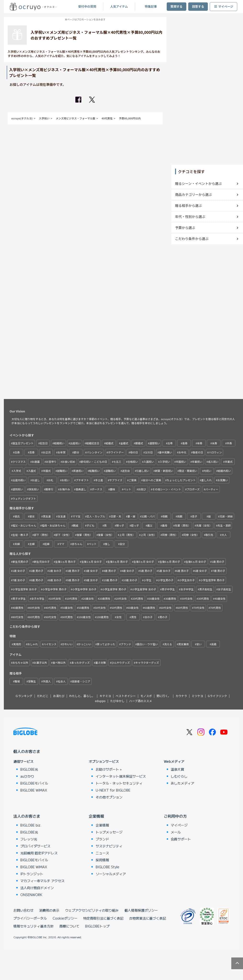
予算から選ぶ (185, 228)
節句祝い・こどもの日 (94, 462)
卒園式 (47, 471)
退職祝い (110, 471)
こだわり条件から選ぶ (192, 239)
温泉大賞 (177, 769)
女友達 (62, 516)
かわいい (67, 644)
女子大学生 (38, 599)
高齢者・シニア (81, 681)
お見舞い (223, 480)
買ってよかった (106, 644)
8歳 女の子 (55, 580)
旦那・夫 (116, 516)
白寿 (17, 452)
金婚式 (124, 443)
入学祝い (44, 118)
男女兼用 (183, 644)
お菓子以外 (41, 663)
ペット (127, 489)
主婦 (32, 544)
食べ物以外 (59, 663)
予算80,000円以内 (130, 118)
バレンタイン (94, 452)
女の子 (149, 617)
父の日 (149, 452)
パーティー (212, 489)
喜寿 (185, 443)
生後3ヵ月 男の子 (118, 562)
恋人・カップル (96, 516)
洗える (168, 644)
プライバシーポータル (30, 918)
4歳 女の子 (128, 571)
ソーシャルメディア (111, 874)
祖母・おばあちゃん (54, 525)
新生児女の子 (42, 562)
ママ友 (76, 516)
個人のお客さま (27, 751)
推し (107, 544)
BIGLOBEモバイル (34, 783)
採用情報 (102, 860)
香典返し (81, 489)
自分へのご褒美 (152, 480)
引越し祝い (143, 471)
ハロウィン (215, 452)
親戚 (76, 525)
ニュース (102, 853)
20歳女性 (88, 599)
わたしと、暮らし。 (82, 696)
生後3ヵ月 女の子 (144, 562)
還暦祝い (155, 443)
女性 (119, 617)
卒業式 (229, 462)
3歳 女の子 (91, 571)
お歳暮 (36, 462)
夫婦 (17, 544)
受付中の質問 (87, 6)
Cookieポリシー (65, 918)
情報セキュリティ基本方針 (33, 926)
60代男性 (183, 608)
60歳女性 (133, 608)
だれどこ (43, 696)
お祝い (65, 480)
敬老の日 (198, 452)
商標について (69, 926)
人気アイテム (119, 6)
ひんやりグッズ (121, 663)
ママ (62, 544)
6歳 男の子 (183, 571)
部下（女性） (63, 535)
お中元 (182, 452)
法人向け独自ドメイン (37, 888)
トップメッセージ (109, 832)
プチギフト (82, 480)
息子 (194, 516)
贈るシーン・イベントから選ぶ (198, 183)
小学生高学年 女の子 (144, 589)
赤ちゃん (77, 544)
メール (176, 832)
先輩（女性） (204, 525)
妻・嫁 (131, 516)
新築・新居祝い (164, 471)
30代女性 (187, 599)
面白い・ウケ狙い (147, 644)
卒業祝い (197, 462)
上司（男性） (127, 535)
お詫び (142, 489)
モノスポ (146, 696)
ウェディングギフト (24, 499)
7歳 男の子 (219, 571)
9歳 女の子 (91, 580)
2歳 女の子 (55, 571)
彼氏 (17, 516)
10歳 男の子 (110, 580)
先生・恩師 (224, 525)
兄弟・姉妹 (226, 516)
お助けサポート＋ (109, 769)
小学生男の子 (166, 580)
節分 (77, 452)
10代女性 (55, 599)
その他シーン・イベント (167, 489)
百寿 (32, 452)
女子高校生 (224, 589)
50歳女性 (67, 608)
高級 (214, 644)
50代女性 (100, 608)
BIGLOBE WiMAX (34, 790)
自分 (122, 544)
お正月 (47, 452)
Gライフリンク (217, 696)
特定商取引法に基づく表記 (103, 918)
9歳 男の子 (73, 580)
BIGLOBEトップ (97, 926)
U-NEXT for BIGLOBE (113, 790)
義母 (165, 525)
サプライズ (116, 480)
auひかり (27, 776)
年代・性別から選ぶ (190, 217)
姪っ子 (135, 525)
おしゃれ (33, 644)
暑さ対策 (100, 663)
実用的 (17, 644)
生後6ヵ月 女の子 (196, 562)
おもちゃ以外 (20, 663)
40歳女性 (220, 599)
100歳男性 (103, 617)
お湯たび (59, 696)
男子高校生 (206, 589)
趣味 (112, 489)
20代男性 (138, 599)
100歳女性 (85, 617)
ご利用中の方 (175, 816)
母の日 (134, 452)
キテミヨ (105, 696)
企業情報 (96, 816)
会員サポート (181, 839)
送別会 (126, 471)
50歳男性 (84, 608)
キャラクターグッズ (147, 663)
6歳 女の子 (201, 571)
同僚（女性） (191, 535)
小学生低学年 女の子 (25, 589)
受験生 (32, 681)
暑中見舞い (166, 452)
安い (199, 644)
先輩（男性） (183, 525)
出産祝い (75, 443)
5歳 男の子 (146, 571)
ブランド (126, 644)
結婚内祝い (224, 471)
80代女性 (18, 617)
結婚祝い (59, 443)
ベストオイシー (126, 696)
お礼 (51, 480)
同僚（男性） (170, 535)
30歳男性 (171, 599)
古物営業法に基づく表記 (148, 918)
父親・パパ (148, 516)
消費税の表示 (49, 910)
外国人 (47, 681)
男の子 (163, 617)
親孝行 (49, 489)
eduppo (100, 701)
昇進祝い (78, 471)
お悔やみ (65, 489)
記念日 (44, 443)
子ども (91, 525)
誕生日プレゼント (23, 443)
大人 (224, 535)
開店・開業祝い (188, 471)
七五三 (117, 462)
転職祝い (94, 471)
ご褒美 (133, 480)
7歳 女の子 (19, 580)
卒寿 (229, 443)
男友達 (47, 516)
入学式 (17, 471)
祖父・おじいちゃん (24, 525)
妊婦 (47, 544)
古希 (170, 443)
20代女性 (121, 599)
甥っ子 (120, 525)
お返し (36, 480)
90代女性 (51, 617)
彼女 (32, 516)
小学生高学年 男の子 (114, 589)
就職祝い (62, 471)
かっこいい (85, 644)
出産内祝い (19, 480)
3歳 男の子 (73, 571)
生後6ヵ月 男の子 (170, 562)
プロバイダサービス (35, 846)
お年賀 (62, 452)
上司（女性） (149, 535)
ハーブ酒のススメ (141, 701)
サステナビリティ (109, 846)
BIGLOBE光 (29, 769)
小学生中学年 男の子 (54, 589)
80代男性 (34, 617)
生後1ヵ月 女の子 (92, 562)
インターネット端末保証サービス (121, 776)
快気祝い (34, 489)
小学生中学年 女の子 (84, 589)
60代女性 (166, 608)
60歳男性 (150, 608)
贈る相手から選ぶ (188, 205)
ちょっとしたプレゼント (181, 480)
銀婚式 (139, 443)
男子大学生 (19, 599)
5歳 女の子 (164, 571)
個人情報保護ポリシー (141, 910)
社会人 (62, 681)
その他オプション (109, 797)
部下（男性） (42, 535)
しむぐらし (179, 776)
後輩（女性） (106, 535)
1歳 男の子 (218, 562)
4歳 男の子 (110, 571)
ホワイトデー (116, 452)
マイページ (224, 6)
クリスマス (19, 462)
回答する (198, 6)
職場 (17, 681)
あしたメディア (182, 783)
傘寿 (200, 443)
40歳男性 (18, 608)
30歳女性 (154, 599)
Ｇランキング (24, 696)
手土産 (99, 480)
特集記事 (151, 6)
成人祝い (213, 462)
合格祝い (133, 462)
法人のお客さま (27, 816)
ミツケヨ (197, 696)
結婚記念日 (93, 443)
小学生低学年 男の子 (213, 580)
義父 (150, 525)
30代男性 (204, 599)
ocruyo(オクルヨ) (22, 118)
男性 (134, 617)
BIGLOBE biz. (31, 825)
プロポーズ (193, 489)
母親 (165, 516)
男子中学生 (168, 589)
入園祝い (149, 462)
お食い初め (69, 462)
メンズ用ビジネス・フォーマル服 (75, 118)
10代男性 (72, 599)
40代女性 (34, 608)
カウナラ (181, 696)
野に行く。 (164, 696)
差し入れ (206, 480)
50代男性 (117, 608)
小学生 (147, 580)
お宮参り (51, 462)
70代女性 (199, 608)
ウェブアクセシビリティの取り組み (92, 910)
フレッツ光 (29, 839)
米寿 (215, 443)
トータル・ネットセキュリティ (119, 783)
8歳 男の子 (37, 580)
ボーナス (97, 489)
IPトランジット (32, 874)
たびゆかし (117, 701)
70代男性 (215, 608)
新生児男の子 (20, 562)
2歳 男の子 (37, 571)
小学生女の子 (187, 580)
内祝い (207, 471)
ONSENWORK (31, 895)
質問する (177, 6)
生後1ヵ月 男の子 (66, 562)
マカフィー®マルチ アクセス (42, 881)
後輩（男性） (84, 535)
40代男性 (107, 118)
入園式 (32, 471)
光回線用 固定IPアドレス (39, 853)
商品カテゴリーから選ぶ (193, 194)
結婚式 (109, 443)
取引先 (209, 535)
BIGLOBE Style (108, 867)
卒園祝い (181, 462)
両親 (180, 516)
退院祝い (18, 489)
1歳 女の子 (19, 571)
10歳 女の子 (130, 580)
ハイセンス (50, 644)
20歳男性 (105, 599)
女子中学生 (187, 589)
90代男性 (67, 617)
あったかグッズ (80, 663)
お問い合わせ (23, 910)
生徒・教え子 (20, 535)
